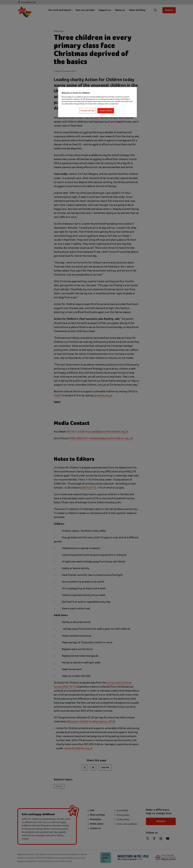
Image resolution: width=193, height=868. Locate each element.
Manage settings (88, 111)
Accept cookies (106, 111)
